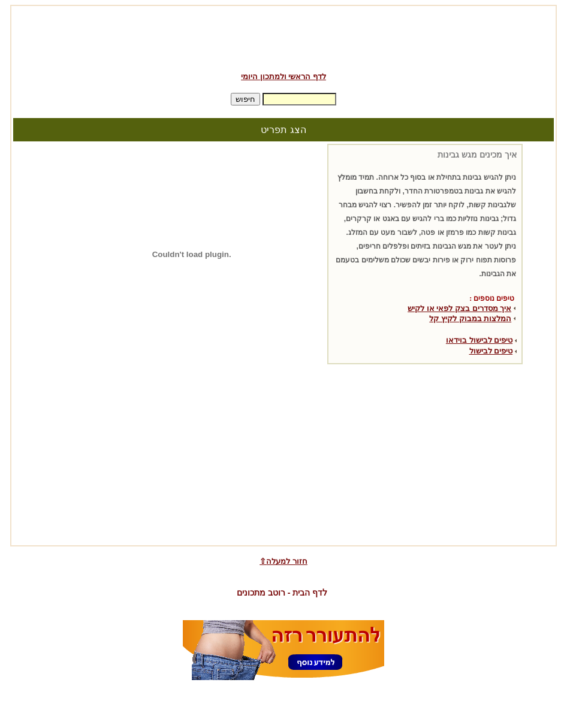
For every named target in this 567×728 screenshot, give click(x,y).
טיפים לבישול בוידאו (479, 340)
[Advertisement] (283, 35)
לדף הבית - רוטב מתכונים (282, 593)
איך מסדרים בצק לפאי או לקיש (459, 308)
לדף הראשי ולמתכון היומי (283, 76)
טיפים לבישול (491, 351)
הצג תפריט (283, 130)
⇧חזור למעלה (283, 561)
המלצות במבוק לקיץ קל (470, 318)
